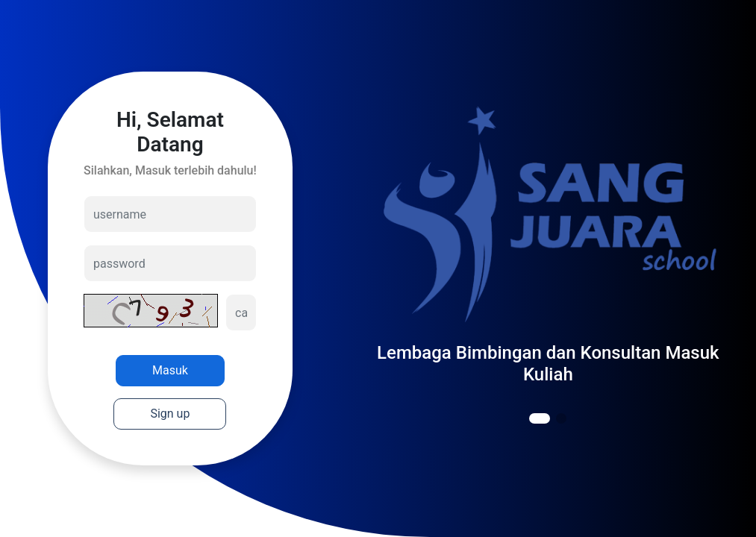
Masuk (170, 370)
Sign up (170, 414)
